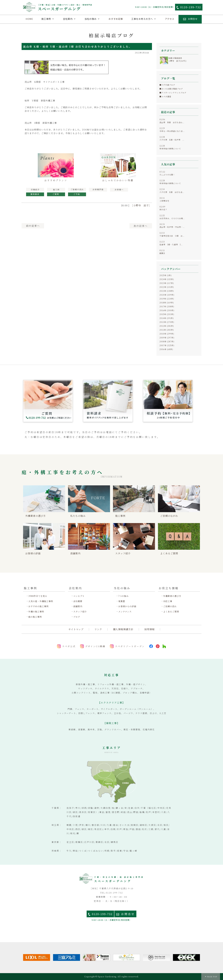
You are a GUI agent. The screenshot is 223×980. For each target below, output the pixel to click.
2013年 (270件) (167, 322)
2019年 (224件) (167, 299)
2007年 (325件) (167, 345)
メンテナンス (125, 612)
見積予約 (77, 194)
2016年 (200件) (167, 310)
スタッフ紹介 (80, 612)
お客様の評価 (98, 190)
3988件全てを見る (38, 596)
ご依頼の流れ (170, 606)
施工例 (56, 190)
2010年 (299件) (167, 334)
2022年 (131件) (167, 287)
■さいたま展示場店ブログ (171, 89)
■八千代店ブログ (167, 85)
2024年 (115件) (167, 279)
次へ (141, 226)
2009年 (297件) (167, 338)
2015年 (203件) (167, 314)
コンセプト (79, 596)
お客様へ (119, 190)
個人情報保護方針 (123, 629)
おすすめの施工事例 (38, 606)
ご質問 (56, 194)
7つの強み (123, 596)
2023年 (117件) (167, 283)
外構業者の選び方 (172, 596)
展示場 (35, 190)
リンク (98, 629)
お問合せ (128, 914)
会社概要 (78, 601)
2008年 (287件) (167, 341)
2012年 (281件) (167, 326)
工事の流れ (77, 190)
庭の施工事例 (35, 617)
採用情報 (149, 629)
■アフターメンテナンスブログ (173, 93)
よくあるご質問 (171, 612)
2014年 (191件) (167, 318)
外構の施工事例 (36, 612)
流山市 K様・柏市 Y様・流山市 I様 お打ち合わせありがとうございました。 (78, 46)
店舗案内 (78, 606)
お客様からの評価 (127, 606)
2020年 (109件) (167, 295)
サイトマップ (76, 629)
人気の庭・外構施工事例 (41, 601)
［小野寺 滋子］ (141, 205)
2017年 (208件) (167, 306)
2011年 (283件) (167, 330)
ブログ (77, 617)
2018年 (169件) (167, 303)
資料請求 (35, 194)
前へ (33, 226)
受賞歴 (122, 601)
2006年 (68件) (166, 349)
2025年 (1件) (166, 275)
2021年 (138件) (167, 291)
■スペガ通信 (165, 96)
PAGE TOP (212, 977)
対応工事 (168, 601)
